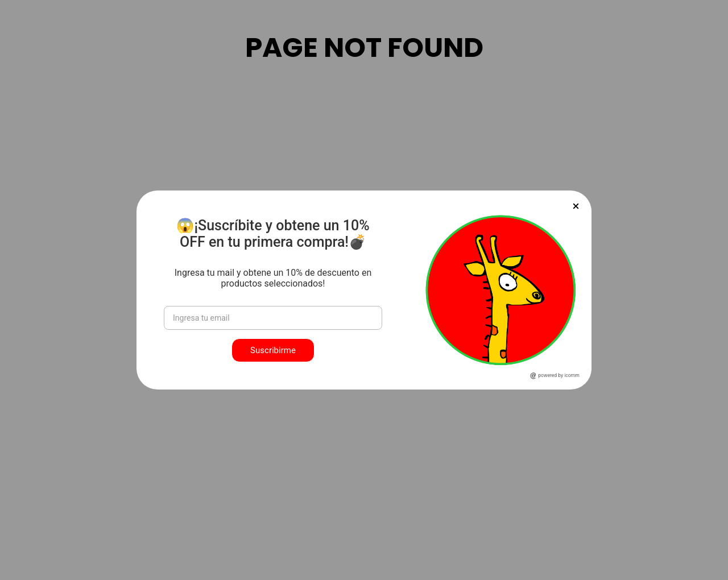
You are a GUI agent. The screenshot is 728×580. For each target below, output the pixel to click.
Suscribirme (273, 350)
